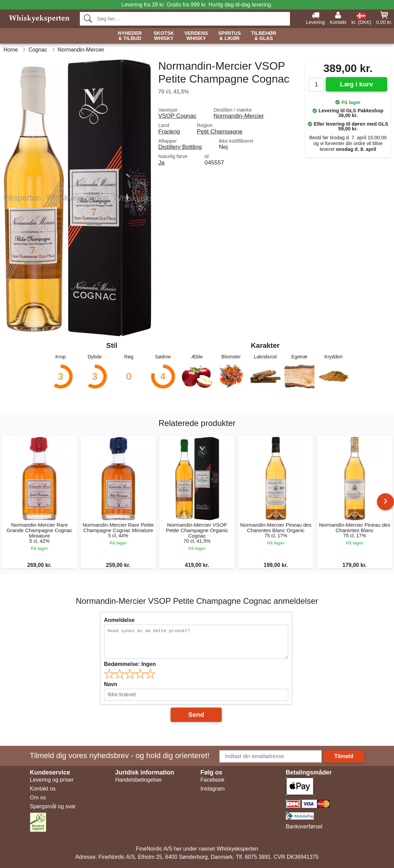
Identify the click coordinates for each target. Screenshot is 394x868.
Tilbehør (264, 36)
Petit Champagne (220, 131)
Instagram (213, 789)
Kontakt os (43, 789)
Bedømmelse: (130, 664)
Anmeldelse (119, 620)
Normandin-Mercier (239, 116)
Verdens (196, 36)
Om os (38, 798)
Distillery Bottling (180, 147)
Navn (111, 684)
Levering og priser (52, 780)
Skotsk (164, 36)
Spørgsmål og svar (53, 806)
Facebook (213, 780)
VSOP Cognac (177, 116)
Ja (161, 162)
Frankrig (169, 131)
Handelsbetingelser (139, 780)
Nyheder (130, 36)
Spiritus (230, 36)
